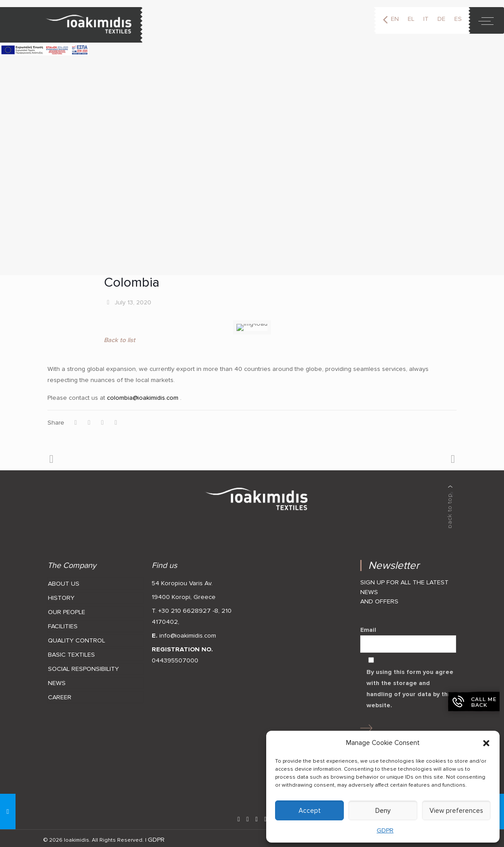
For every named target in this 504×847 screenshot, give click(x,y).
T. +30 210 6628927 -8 (185, 608)
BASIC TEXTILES (71, 652)
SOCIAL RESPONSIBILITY (83, 666)
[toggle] (486, 20)
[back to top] (450, 504)
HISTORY (61, 595)
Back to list (120, 337)
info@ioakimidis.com (188, 632)
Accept (310, 811)
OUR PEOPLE (67, 609)
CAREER (60, 694)
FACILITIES (63, 623)
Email (408, 636)
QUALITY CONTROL (77, 637)
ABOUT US (64, 581)
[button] (486, 743)
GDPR (385, 830)
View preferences (456, 811)
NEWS (57, 680)
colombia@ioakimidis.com (142, 395)
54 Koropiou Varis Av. (182, 580)
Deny (383, 811)
